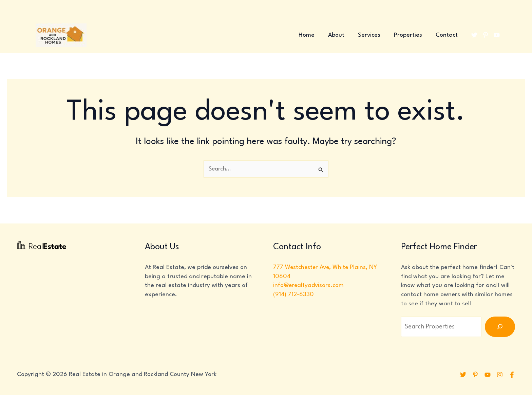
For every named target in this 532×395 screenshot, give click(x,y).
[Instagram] (499, 375)
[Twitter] (474, 35)
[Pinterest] (486, 35)
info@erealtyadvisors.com (309, 285)
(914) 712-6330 (293, 295)
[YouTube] (497, 35)
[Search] (500, 327)
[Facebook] (512, 375)
